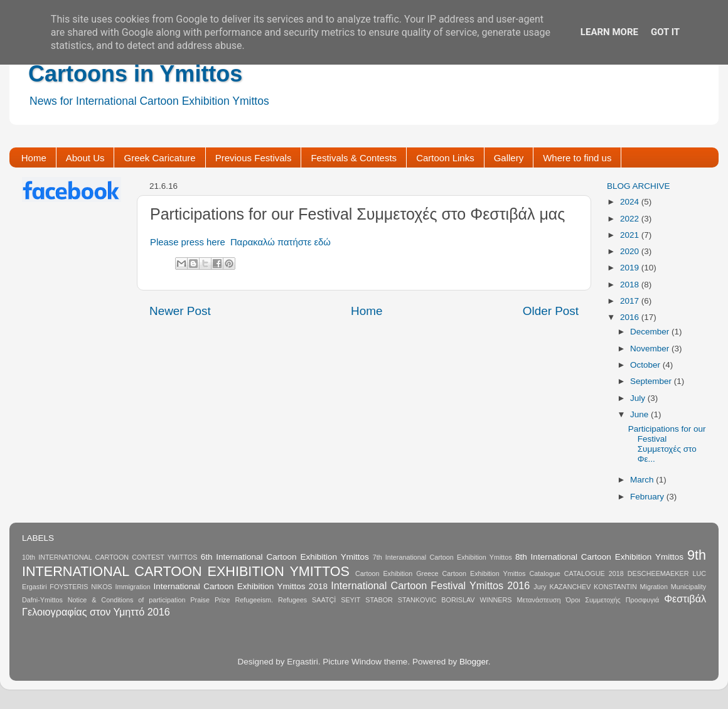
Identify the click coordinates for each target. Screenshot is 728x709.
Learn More (609, 32)
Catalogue (544, 573)
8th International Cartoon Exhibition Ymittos (599, 557)
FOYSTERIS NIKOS (81, 587)
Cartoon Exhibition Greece (397, 573)
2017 (631, 301)
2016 (631, 317)
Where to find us (577, 158)
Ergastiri (35, 587)
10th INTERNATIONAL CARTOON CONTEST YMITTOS (110, 557)
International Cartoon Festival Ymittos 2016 (430, 585)
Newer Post (180, 311)
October (646, 365)
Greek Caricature (159, 158)
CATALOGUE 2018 (594, 573)
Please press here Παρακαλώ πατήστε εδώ (240, 242)
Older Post (551, 311)
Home (34, 158)
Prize (222, 600)
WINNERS (495, 600)
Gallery (509, 158)
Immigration (132, 587)
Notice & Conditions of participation (127, 600)
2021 (631, 235)
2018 (631, 285)
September (652, 381)
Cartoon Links (445, 158)
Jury (540, 587)
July (639, 398)
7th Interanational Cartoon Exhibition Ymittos (442, 557)
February (648, 497)
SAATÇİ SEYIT (336, 600)
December (651, 332)
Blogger (474, 662)
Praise (200, 600)
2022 (631, 219)
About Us (85, 158)
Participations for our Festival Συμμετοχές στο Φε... (667, 444)
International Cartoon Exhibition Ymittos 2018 (241, 586)
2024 (631, 202)
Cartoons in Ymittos (135, 74)
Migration (654, 587)
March (643, 480)
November (651, 349)
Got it (665, 32)
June (640, 414)
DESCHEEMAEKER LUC (667, 573)
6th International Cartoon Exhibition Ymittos (285, 557)
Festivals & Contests (354, 158)
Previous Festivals (254, 158)
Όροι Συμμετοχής (593, 600)
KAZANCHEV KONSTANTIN (593, 587)
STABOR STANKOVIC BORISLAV (420, 600)
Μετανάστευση (538, 600)
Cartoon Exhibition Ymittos (484, 573)
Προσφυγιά (643, 600)
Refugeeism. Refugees (271, 600)
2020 (631, 251)
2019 (631, 268)
